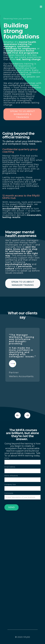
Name (7, 458)
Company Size (10, 484)
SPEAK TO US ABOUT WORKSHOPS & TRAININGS (23, 114)
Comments (9, 493)
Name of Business (11, 476)
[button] (41, 7)
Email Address (10, 467)
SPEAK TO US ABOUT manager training (23, 283)
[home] (11, 7)
